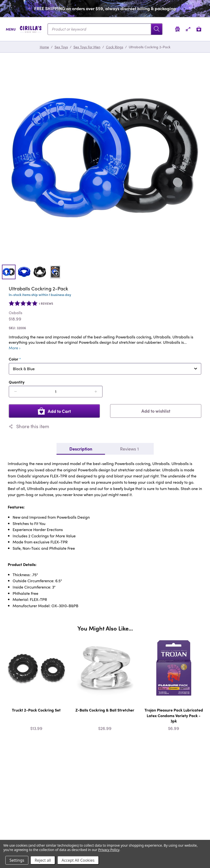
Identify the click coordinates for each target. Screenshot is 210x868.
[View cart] (199, 29)
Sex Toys (61, 47)
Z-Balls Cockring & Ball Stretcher (105, 710)
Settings (17, 860)
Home (44, 47)
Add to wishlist (156, 411)
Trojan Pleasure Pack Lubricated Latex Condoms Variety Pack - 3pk (174, 715)
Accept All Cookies (78, 860)
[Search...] (105, 29)
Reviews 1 (129, 449)
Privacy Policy (109, 850)
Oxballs (16, 313)
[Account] (188, 29)
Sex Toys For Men (87, 47)
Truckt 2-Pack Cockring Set (36, 710)
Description (81, 449)
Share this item (29, 426)
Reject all (43, 860)
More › (15, 348)
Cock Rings (115, 47)
